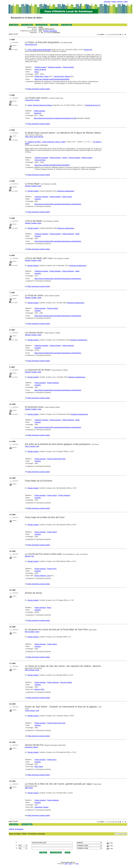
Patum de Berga (40, 69)
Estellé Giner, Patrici (42, 76)
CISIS (66, 864)
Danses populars (74, 158)
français (120, 2)
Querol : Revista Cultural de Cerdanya (40, 105)
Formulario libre (122, 834)
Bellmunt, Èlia (29, 556)
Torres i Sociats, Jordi (32, 446)
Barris (49, 608)
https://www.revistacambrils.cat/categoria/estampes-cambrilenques (58, 204)
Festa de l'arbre (52, 308)
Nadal (77, 234)
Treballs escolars (40, 67)
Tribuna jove (88, 50)
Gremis (65, 158)
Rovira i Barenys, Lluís (42, 576)
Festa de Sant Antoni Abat (56, 459)
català (126, 2)
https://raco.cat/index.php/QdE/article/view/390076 (52, 165)
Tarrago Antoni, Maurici (62, 76)
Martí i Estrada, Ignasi (32, 632)
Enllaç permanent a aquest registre (39, 89)
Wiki (77, 864)
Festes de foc (52, 569)
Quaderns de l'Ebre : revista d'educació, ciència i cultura (47, 142)
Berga (37, 72)
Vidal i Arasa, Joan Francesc (34, 137)
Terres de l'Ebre (40, 160)
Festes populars (68, 67)
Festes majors (67, 197)
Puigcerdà (37, 113)
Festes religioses (68, 234)
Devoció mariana (66, 682)
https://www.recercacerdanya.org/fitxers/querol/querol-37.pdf (55, 118)
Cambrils (38, 199)
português (107, 2)
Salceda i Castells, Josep (33, 186)
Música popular (87, 158)
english (114, 2)
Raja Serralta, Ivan (31, 45)
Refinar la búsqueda (50, 31)
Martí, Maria (39, 766)
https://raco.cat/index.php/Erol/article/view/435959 (52, 79)
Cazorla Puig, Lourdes (32, 100)
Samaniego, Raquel (31, 747)
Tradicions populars (55, 67)
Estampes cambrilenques (66, 191)
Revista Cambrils (33, 191)
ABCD (70, 864)
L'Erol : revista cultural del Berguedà (39, 50)
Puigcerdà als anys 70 (93, 105)
